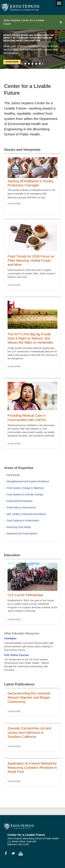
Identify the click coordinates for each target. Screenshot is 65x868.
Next (42, 64)
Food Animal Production (20, 501)
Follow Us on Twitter (15, 854)
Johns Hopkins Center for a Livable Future (24, 22)
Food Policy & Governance (21, 507)
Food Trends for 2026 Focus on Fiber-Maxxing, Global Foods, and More (31, 260)
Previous (22, 64)
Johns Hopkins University (19, 827)
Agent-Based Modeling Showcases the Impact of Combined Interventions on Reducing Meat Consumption (29, 38)
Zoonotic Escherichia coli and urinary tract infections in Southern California (29, 732)
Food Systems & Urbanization (23, 520)
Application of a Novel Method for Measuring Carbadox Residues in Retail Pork (32, 767)
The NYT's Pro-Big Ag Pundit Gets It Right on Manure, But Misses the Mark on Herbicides (30, 338)
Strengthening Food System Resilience (28, 481)
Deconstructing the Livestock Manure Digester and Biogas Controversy (29, 697)
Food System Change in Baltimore (25, 488)
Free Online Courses (16, 655)
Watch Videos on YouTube (22, 854)
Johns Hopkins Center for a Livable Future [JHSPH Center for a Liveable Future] (21, 7)
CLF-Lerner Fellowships (25, 595)
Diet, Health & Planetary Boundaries (26, 514)
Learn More (12, 62)
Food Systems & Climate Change (25, 494)
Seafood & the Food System (22, 533)
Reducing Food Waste (19, 527)
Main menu (58, 2)
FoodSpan (10, 638)
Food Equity (13, 475)
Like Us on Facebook (7, 854)
